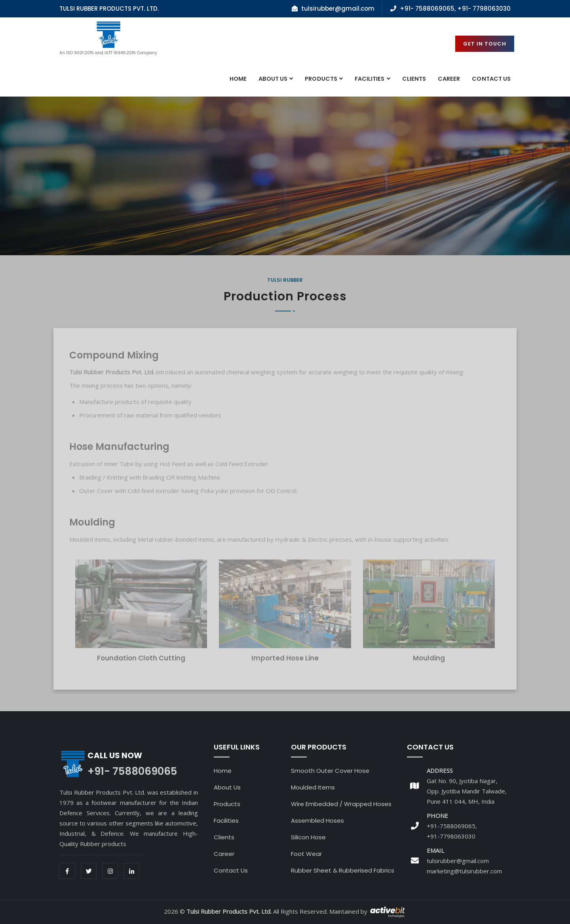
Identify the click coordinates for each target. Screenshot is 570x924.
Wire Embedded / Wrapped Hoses (341, 804)
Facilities (370, 79)
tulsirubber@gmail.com (458, 861)
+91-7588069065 (451, 826)
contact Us (491, 79)
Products (321, 79)
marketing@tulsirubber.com (464, 871)
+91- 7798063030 (484, 9)
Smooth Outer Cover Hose (330, 771)
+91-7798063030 (451, 836)
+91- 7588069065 (427, 9)
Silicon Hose (308, 837)
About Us (273, 79)
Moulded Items (313, 787)
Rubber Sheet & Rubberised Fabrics (343, 870)
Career (449, 79)
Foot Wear (306, 854)
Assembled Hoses (317, 821)
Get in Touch (485, 44)
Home (238, 79)
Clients (414, 79)
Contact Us (231, 870)
